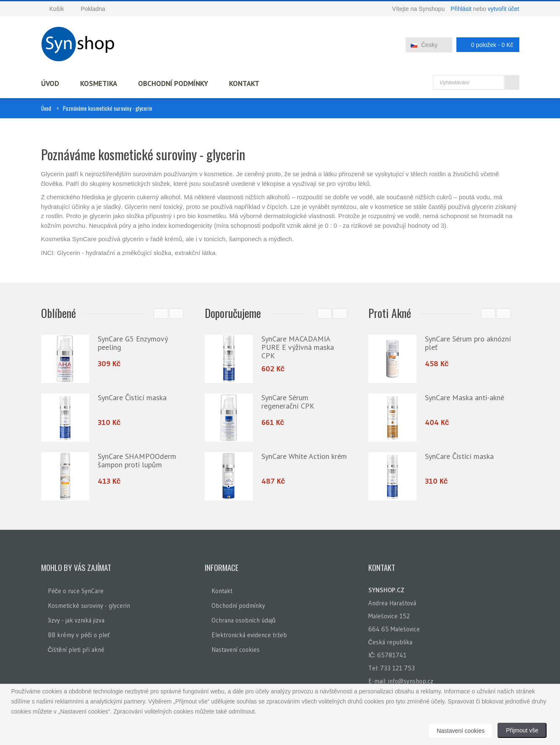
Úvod (50, 83)
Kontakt (244, 83)
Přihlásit (461, 9)
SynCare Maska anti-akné (465, 397)
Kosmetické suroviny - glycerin (89, 606)
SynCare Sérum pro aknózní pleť (468, 343)
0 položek (485, 45)
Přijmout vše (522, 730)
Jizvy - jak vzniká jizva (76, 620)
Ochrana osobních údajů (244, 620)
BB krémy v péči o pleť (79, 635)
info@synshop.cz (411, 681)
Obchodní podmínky (173, 83)
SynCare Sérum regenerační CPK (288, 402)
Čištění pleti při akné (76, 650)
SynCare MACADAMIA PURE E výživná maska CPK (298, 347)
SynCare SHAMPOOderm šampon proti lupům (137, 460)
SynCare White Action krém (304, 456)
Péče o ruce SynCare (76, 591)
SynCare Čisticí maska (132, 397)
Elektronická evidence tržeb (249, 635)
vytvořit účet (504, 9)
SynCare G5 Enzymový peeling (133, 343)
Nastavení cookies (236, 650)
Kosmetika (99, 83)
